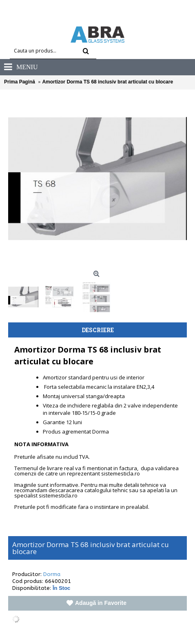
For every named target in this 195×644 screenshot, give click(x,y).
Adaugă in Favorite (101, 603)
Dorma (52, 574)
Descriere (98, 330)
